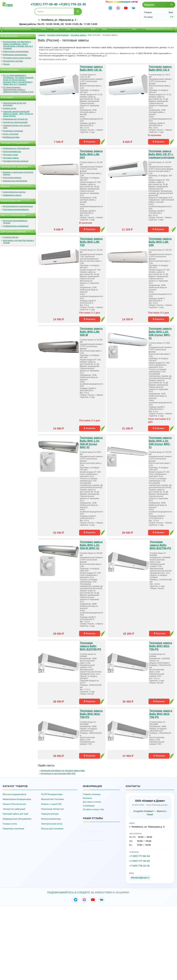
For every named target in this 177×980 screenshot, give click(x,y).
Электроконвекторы (51, 819)
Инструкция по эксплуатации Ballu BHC (58, 773)
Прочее (6, 64)
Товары (50, 29)
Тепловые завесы (11, 158)
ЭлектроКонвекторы (12, 152)
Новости (141, 29)
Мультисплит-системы (13, 61)
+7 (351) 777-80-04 (139, 856)
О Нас (99, 29)
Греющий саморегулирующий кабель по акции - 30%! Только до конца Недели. (18, 114)
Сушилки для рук (11, 237)
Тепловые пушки (10, 155)
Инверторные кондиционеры (16, 51)
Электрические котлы (52, 824)
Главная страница (92, 794)
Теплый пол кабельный (14, 809)
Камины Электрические (14, 804)
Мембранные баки (11, 137)
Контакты (36, 29)
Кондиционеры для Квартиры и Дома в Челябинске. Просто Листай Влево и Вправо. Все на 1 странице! (18, 45)
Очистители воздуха (12, 178)
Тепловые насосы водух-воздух (17, 58)
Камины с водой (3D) (51, 804)
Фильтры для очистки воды (15, 181)
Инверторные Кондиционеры (17, 799)
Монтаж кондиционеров (15, 794)
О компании (89, 806)
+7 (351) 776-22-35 (139, 866)
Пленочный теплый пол (52, 809)
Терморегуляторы (50, 814)
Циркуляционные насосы (14, 192)
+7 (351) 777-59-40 (139, 861)
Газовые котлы (10, 108)
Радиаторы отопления (13, 131)
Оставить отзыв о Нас (93, 809)
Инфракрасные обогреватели (16, 148)
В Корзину (90, 142)
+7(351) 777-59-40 (44, 4)
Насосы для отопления (52, 829)
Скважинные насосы (12, 195)
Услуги (62, 29)
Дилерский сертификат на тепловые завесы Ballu (63, 771)
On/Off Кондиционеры (52, 794)
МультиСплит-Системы (52, 799)
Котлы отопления (11, 134)
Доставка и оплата (81, 29)
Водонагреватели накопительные (18, 206)
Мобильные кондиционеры (15, 55)
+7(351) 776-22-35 (72, 4)
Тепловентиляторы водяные (16, 161)
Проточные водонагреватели (16, 209)
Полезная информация (119, 29)
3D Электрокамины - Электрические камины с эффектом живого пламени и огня (18, 90)
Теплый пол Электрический (15, 122)
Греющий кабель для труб (15, 814)
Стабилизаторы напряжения (16, 226)
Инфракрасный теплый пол (15, 119)
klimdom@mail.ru (140, 878)
